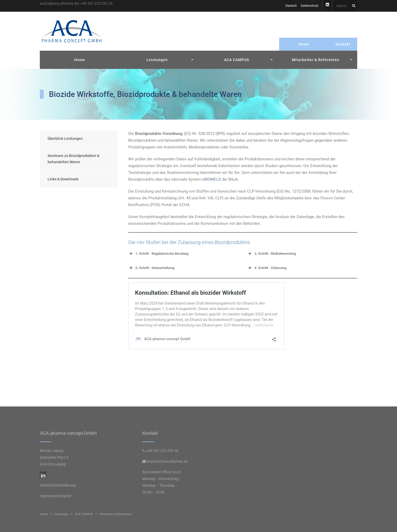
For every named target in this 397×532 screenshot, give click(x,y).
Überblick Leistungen (65, 139)
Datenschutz (310, 6)
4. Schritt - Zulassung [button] (267, 268)
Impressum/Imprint (56, 496)
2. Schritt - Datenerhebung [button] (151, 268)
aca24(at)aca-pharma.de (167, 461)
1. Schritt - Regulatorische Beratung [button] (158, 254)
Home (80, 60)
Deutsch (291, 6)
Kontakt (343, 44)
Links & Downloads (63, 179)
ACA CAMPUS (236, 60)
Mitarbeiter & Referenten (316, 60)
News (304, 44)
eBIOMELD (212, 179)
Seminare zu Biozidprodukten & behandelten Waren (73, 159)
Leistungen (157, 60)
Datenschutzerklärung (58, 485)
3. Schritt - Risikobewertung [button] (272, 254)
